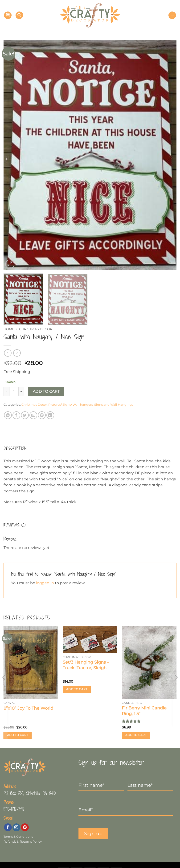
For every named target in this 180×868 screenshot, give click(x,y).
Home (9, 329)
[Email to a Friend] (33, 415)
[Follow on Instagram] (16, 827)
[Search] (19, 15)
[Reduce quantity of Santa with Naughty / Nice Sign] (6, 391)
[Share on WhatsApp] (8, 415)
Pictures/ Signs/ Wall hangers (71, 405)
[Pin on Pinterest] (42, 415)
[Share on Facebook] (16, 415)
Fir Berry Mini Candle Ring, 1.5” (144, 711)
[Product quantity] (14, 391)
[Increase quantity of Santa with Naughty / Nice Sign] (21, 391)
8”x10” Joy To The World (28, 708)
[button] (8, 15)
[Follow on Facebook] (8, 827)
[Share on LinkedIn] (50, 415)
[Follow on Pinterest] (25, 827)
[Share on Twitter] (25, 415)
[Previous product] (17, 353)
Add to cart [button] (18, 735)
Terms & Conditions (18, 837)
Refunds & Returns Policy (23, 842)
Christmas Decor (36, 329)
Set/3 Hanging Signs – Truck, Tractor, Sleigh (86, 665)
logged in (45, 583)
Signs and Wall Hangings (114, 405)
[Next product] (8, 353)
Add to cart (46, 391)
